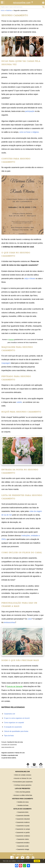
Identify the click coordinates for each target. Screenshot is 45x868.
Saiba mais (20, 861)
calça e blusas (30, 278)
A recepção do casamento (13, 727)
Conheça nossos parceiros (23, 785)
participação (30, 111)
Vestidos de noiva (23, 802)
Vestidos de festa (23, 805)
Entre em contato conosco (23, 775)
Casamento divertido (23, 816)
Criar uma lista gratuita (23, 792)
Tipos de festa (9, 736)
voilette (19, 402)
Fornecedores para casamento (23, 782)
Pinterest (11, 340)
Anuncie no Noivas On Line (23, 778)
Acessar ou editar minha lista (23, 795)
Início (3, 10)
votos (30, 619)
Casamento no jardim (23, 832)
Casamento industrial (23, 819)
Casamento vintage (23, 849)
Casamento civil (10, 714)
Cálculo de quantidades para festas (16, 731)
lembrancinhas (10, 622)
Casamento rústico (23, 839)
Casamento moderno (23, 822)
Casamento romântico (23, 836)
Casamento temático (23, 843)
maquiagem (6, 363)
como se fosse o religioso (29, 132)
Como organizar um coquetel (14, 723)
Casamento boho (23, 812)
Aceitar (37, 861)
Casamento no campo (23, 829)
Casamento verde (23, 846)
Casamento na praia (23, 826)
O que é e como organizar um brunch (17, 718)
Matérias (9, 10)
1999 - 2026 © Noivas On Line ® (22, 855)
